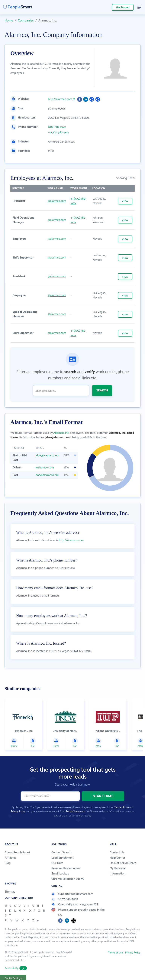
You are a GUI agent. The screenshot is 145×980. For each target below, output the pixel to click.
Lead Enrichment (63, 858)
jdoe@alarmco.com (47, 456)
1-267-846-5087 (65, 899)
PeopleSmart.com (75, 812)
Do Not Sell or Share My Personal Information (123, 868)
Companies (26, 21)
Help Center (118, 858)
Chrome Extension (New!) (68, 879)
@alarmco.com (57, 201)
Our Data (57, 863)
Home (9, 21)
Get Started (123, 8)
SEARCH (102, 390)
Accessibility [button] (16, 968)
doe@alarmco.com (47, 475)
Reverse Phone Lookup (66, 868)
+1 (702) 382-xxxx (58, 133)
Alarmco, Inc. (61, 433)
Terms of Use (121, 807)
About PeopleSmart (17, 853)
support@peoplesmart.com (72, 894)
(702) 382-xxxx (57, 127)
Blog (8, 863)
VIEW (125, 201)
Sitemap (10, 892)
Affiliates (10, 858)
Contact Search (61, 853)
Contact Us (117, 853)
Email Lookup (60, 874)
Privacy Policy (18, 812)
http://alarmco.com (60, 99)
